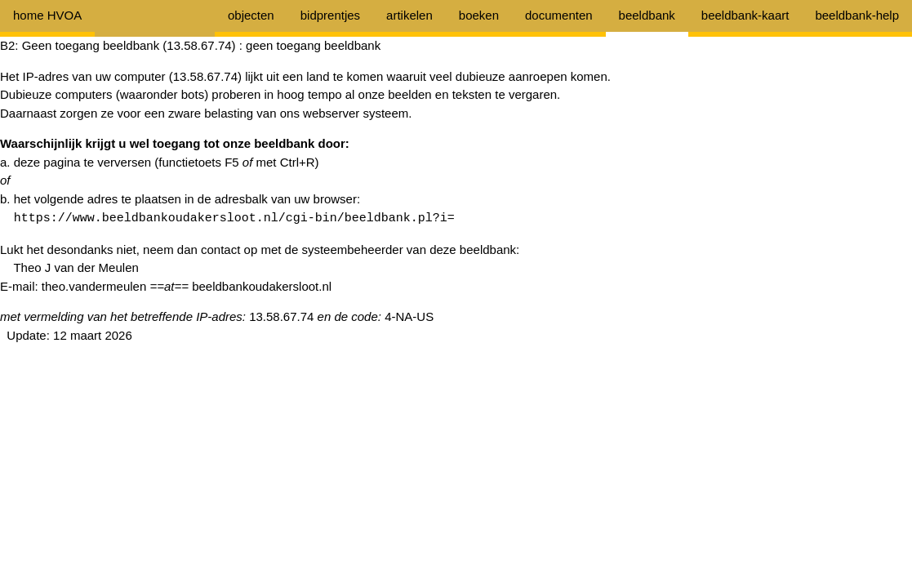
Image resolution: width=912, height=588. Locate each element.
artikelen (409, 15)
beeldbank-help (857, 15)
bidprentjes (330, 15)
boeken (479, 15)
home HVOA (47, 15)
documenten (559, 15)
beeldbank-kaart (745, 15)
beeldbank (647, 15)
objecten (251, 15)
